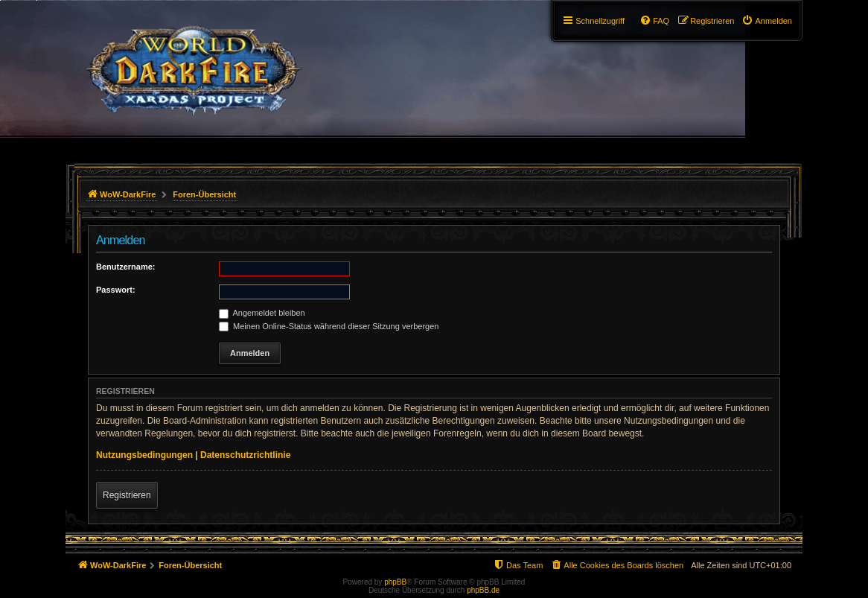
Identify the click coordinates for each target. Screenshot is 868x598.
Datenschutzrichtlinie (245, 455)
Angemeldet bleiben (262, 313)
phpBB (395, 582)
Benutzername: (125, 267)
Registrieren (127, 495)
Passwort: (116, 290)
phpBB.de (483, 590)
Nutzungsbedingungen (144, 455)
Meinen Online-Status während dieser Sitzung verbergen (329, 326)
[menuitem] (767, 21)
